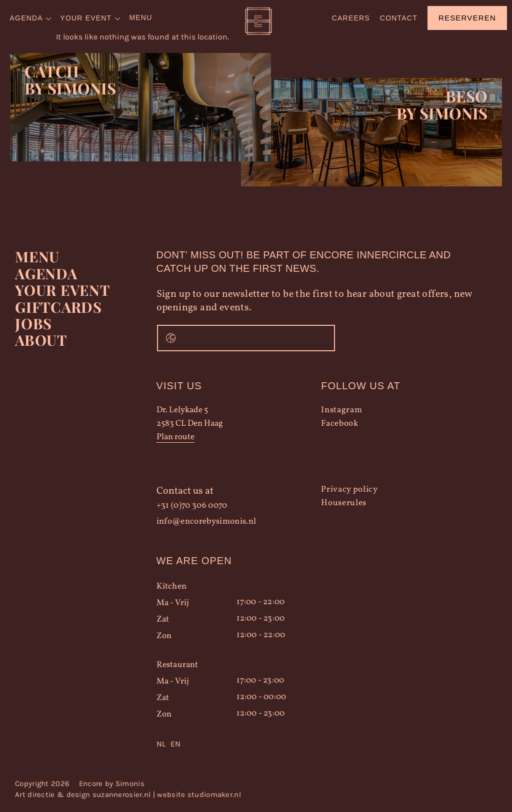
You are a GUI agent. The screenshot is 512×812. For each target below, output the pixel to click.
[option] (175, 746)
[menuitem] (31, 18)
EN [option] (175, 745)
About (39, 338)
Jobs (32, 322)
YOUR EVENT (59, 290)
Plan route (175, 438)
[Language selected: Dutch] (239, 746)
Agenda (44, 274)
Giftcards (55, 306)
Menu (36, 258)
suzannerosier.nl (122, 796)
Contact (399, 18)
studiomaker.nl (214, 796)
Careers (351, 18)
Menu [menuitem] (140, 17)
